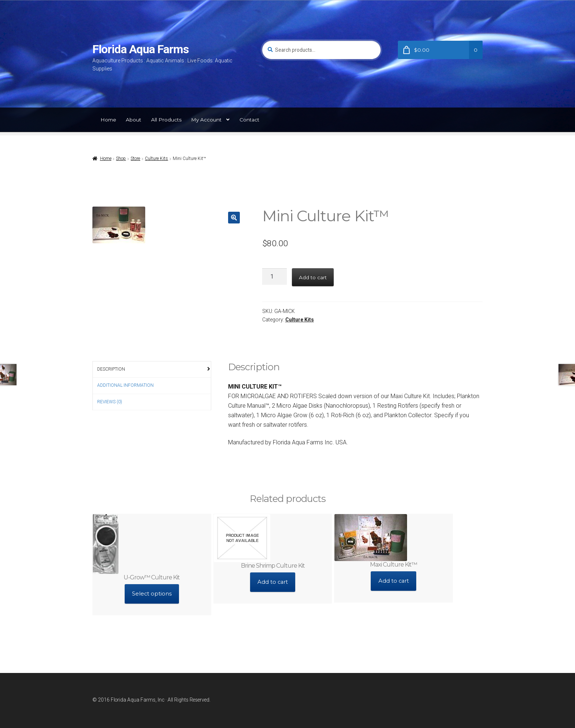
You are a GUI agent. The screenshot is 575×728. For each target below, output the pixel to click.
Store (135, 159)
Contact (249, 120)
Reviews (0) (110, 402)
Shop (121, 159)
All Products (166, 120)
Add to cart (313, 277)
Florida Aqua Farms (141, 49)
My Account (206, 120)
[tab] (152, 370)
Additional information (125, 385)
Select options (152, 592)
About (133, 120)
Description (111, 369)
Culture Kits (156, 159)
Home (108, 120)
